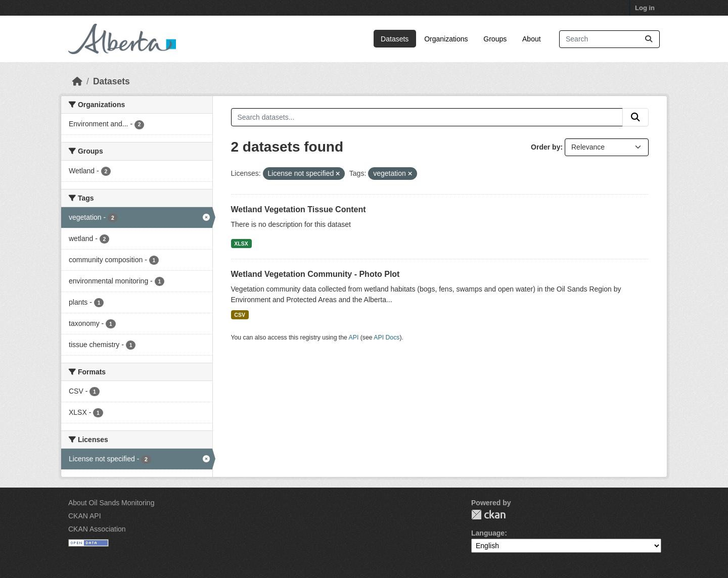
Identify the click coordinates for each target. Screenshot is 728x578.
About (532, 39)
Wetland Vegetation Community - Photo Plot (315, 274)
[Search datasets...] (609, 39)
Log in (645, 8)
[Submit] (649, 39)
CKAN (488, 515)
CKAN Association (97, 529)
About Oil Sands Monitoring (111, 503)
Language (488, 533)
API (354, 338)
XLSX (241, 244)
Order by (545, 147)
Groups (495, 39)
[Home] (77, 81)
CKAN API (85, 516)
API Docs (386, 338)
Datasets (395, 39)
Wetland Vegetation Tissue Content (299, 209)
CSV (240, 315)
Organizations (446, 39)
